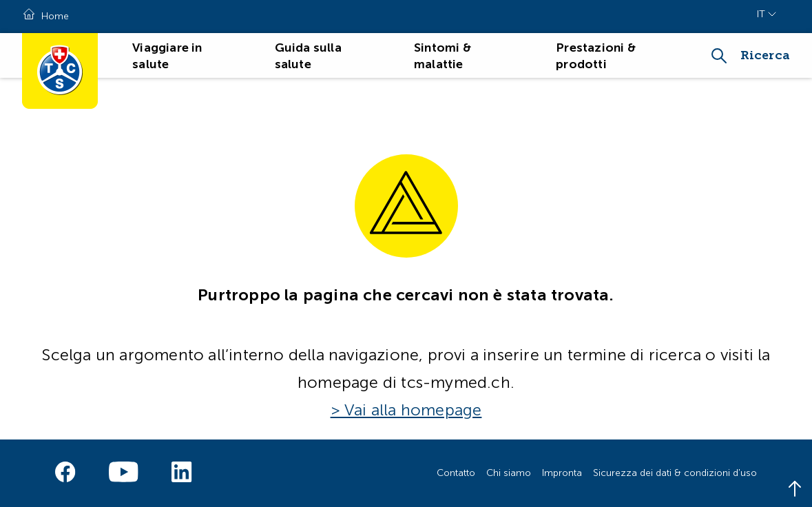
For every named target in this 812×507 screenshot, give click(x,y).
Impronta (562, 473)
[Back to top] (795, 490)
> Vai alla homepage (406, 410)
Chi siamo (509, 473)
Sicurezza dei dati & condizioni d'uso (675, 473)
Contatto (456, 473)
